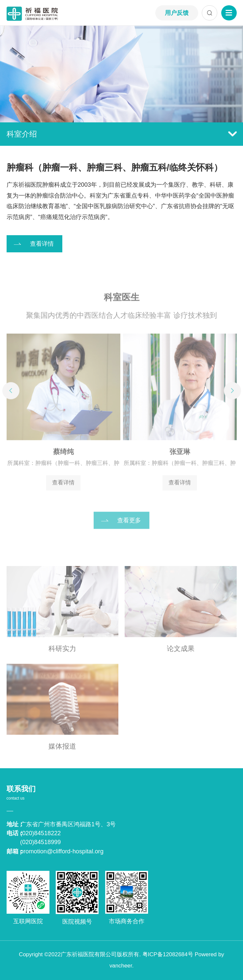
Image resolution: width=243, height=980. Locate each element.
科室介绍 (122, 134)
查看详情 (42, 244)
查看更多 (129, 524)
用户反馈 (177, 13)
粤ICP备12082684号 (168, 954)
